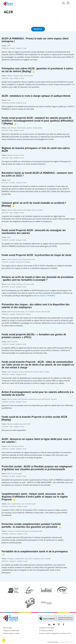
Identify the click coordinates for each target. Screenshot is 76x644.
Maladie (10, 76)
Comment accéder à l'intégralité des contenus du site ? (55, 634)
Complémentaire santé (34, 399)
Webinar (40, 128)
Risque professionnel (29, 260)
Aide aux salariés (39, 372)
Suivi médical (39, 210)
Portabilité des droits (39, 559)
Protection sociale (29, 284)
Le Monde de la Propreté (46, 631)
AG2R (9, 46)
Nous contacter (8, 628)
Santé (20, 260)
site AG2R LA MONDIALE (46, 296)
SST (26, 312)
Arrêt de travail (22, 210)
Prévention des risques (18, 312)
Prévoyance (16, 76)
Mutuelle (14, 128)
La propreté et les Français (47, 628)
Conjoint (47, 372)
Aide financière (21, 128)
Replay (35, 128)
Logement (30, 128)
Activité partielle (33, 531)
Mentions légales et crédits (11, 634)
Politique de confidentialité (11, 631)
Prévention (14, 342)
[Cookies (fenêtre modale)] (4, 640)
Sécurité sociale (28, 76)
